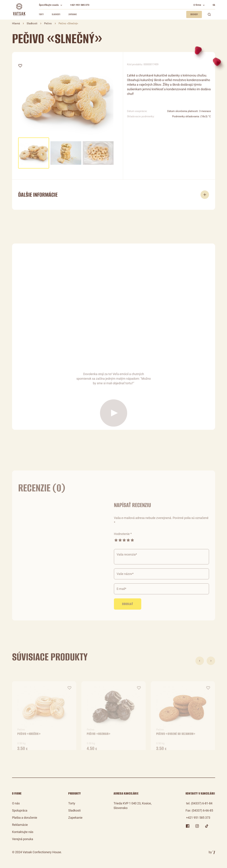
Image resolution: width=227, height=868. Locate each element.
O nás (16, 803)
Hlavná (16, 23)
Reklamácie (20, 825)
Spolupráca (20, 810)
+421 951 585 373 (80, 5)
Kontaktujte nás (23, 832)
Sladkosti (56, 14)
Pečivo (48, 23)
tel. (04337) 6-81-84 (199, 803)
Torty (41, 14)
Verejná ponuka (23, 839)
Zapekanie (73, 14)
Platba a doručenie (25, 818)
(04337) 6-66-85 (202, 810)
